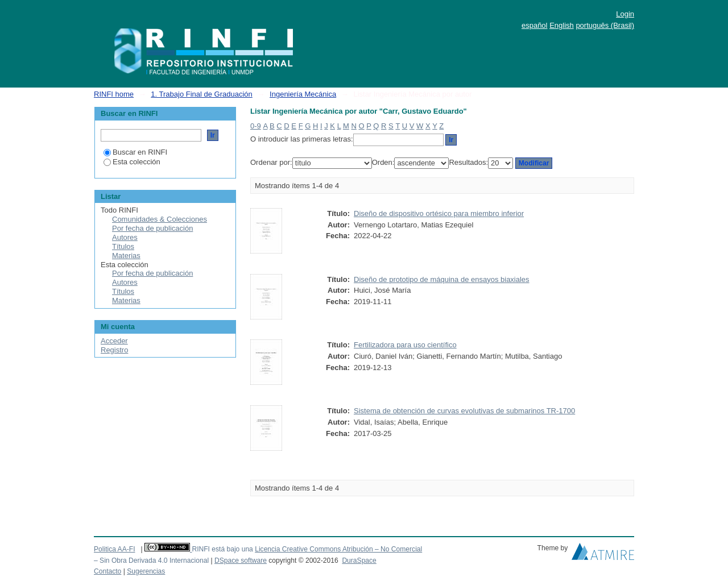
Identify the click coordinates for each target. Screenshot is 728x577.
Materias (126, 256)
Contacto (107, 571)
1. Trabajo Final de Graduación (202, 94)
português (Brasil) (605, 25)
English (562, 25)
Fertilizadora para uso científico (405, 345)
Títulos (123, 246)
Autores (125, 237)
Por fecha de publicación (152, 228)
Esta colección (132, 162)
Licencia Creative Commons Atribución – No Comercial (338, 549)
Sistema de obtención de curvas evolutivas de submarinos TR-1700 (464, 411)
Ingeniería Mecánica (303, 94)
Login (625, 14)
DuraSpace (359, 561)
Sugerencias (146, 571)
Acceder (114, 341)
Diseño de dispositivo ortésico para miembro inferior (439, 213)
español (535, 25)
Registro (114, 350)
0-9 (256, 126)
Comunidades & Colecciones (160, 219)
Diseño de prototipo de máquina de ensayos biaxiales (442, 279)
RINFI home (114, 94)
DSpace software (241, 561)
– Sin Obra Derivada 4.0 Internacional (151, 561)
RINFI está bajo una (222, 549)
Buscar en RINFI (135, 152)
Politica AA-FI (115, 549)
